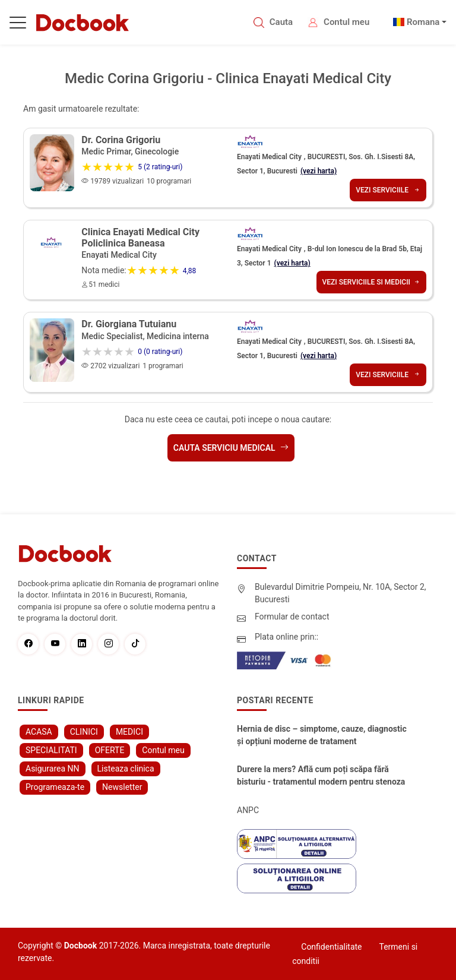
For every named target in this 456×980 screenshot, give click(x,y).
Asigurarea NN (53, 769)
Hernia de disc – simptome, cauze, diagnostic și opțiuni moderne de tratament (322, 735)
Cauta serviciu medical (231, 448)
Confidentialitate (331, 947)
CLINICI (84, 732)
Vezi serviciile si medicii (371, 282)
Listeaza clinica (126, 769)
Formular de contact (292, 617)
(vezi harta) (319, 171)
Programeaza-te (55, 787)
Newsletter (122, 787)
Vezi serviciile (388, 190)
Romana (423, 22)
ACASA (39, 732)
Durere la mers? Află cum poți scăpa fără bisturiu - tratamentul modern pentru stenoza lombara (321, 776)
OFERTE (110, 750)
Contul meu (346, 22)
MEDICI (129, 732)
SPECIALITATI (51, 750)
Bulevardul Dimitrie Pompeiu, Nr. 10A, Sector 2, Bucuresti (341, 593)
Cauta (281, 22)
